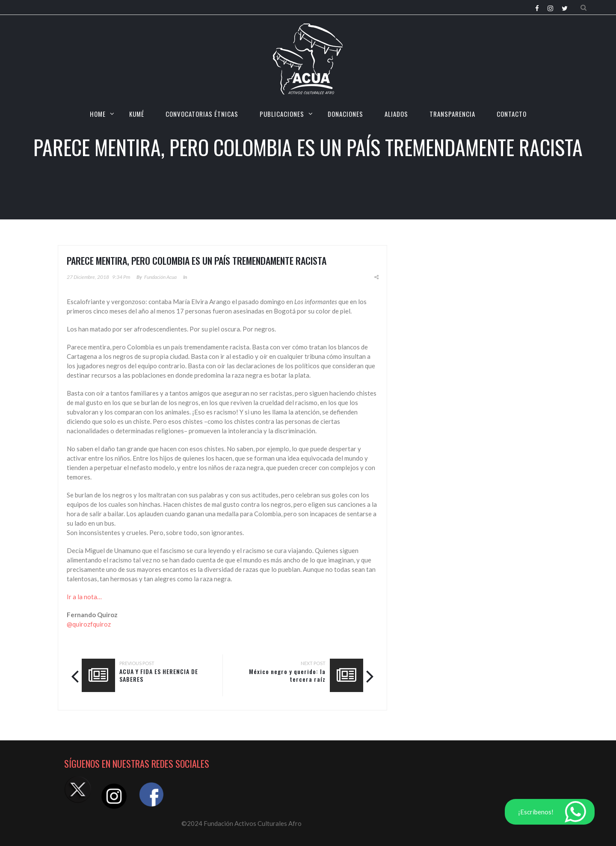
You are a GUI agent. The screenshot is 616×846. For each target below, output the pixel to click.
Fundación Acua (160, 277)
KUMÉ (137, 114)
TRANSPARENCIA (452, 114)
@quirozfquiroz (89, 624)
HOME (98, 114)
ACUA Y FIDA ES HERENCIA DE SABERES (159, 675)
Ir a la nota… (84, 597)
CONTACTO (512, 114)
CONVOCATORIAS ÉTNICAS (202, 114)
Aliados (396, 114)
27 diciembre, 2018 (88, 277)
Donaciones (345, 114)
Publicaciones (282, 114)
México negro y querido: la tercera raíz (287, 675)
